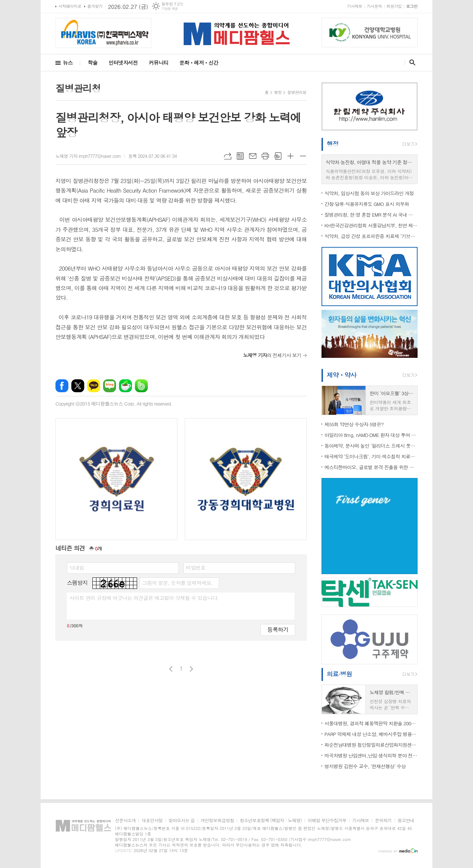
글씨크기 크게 (290, 156)
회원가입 (394, 6)
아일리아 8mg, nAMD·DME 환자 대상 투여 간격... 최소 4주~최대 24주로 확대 (371, 435)
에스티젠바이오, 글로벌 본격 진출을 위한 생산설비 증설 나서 (371, 467)
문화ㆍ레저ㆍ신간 (199, 62)
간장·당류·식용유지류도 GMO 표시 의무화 (367, 204)
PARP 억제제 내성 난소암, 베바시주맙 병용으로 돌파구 (371, 734)
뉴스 (68, 62)
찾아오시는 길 (182, 820)
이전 (171, 669)
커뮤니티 (159, 62)
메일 (253, 156)
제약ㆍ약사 (341, 375)
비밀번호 (196, 567)
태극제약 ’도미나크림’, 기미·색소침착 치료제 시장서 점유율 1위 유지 (371, 456)
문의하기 (383, 820)
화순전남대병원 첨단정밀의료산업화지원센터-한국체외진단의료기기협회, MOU (371, 745)
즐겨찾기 (95, 6)
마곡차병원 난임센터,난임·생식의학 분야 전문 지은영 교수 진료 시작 (371, 755)
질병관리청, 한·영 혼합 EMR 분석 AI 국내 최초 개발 (371, 215)
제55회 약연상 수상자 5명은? (354, 424)
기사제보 (355, 6)
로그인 (412, 6)
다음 (191, 669)
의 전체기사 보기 (272, 355)
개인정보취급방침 (217, 820)
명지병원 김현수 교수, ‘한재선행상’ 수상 (365, 766)
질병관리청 (297, 92)
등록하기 (278, 629)
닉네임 (77, 567)
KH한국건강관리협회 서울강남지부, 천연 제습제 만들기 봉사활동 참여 (371, 225)
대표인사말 (152, 820)
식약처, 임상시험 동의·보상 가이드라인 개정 (369, 193)
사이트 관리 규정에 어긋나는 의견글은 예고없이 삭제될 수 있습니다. (144, 598)
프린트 (265, 156)
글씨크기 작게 (303, 156)
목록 (240, 156)
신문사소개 (125, 820)
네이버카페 (125, 386)
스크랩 (278, 156)
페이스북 (62, 386)
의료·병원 (339, 674)
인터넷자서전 (123, 62)
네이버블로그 (110, 386)
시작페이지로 (70, 6)
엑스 (78, 386)
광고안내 (406, 820)
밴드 (141, 386)
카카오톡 (94, 386)
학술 (92, 62)
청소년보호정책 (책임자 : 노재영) (271, 820)
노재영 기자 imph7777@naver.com (88, 156)
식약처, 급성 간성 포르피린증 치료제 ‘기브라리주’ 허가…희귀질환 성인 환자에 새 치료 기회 (371, 236)
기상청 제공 (170, 9)
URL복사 (228, 156)
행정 (278, 92)
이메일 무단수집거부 (327, 820)
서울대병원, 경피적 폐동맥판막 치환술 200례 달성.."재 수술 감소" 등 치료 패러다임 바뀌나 (371, 723)
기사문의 (374, 6)
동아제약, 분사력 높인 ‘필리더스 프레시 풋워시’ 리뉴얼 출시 (371, 446)
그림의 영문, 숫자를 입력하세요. (177, 583)
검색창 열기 (411, 62)
